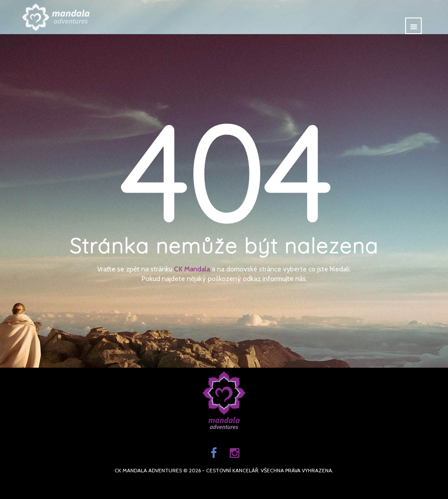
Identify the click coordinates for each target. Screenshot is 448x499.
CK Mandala (192, 269)
